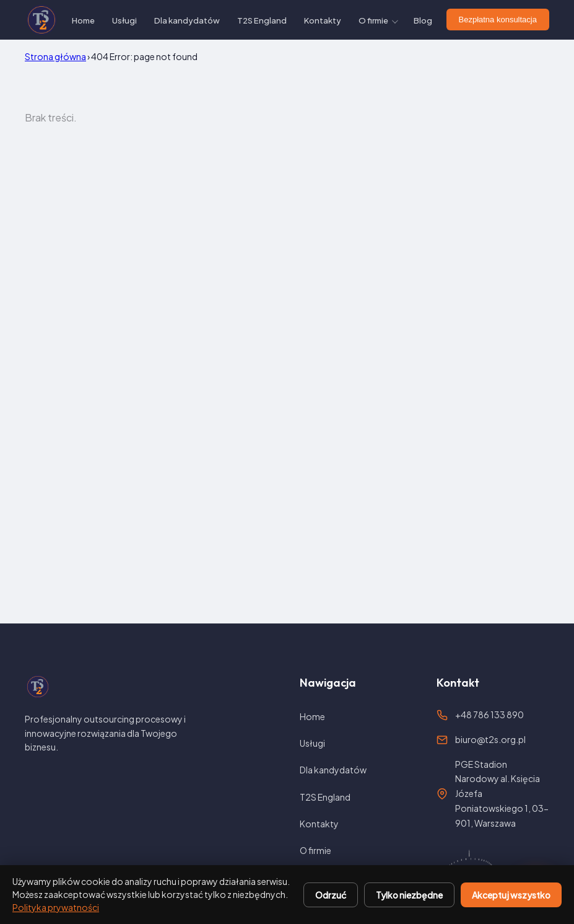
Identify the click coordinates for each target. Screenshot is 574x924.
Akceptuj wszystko (511, 895)
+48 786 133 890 (489, 715)
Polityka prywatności (56, 907)
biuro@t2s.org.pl (490, 739)
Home (83, 20)
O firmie (373, 20)
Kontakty (323, 20)
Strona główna (55, 56)
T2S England (262, 20)
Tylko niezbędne (409, 895)
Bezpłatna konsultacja (498, 20)
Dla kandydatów (187, 20)
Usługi (124, 20)
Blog (423, 20)
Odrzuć (331, 895)
